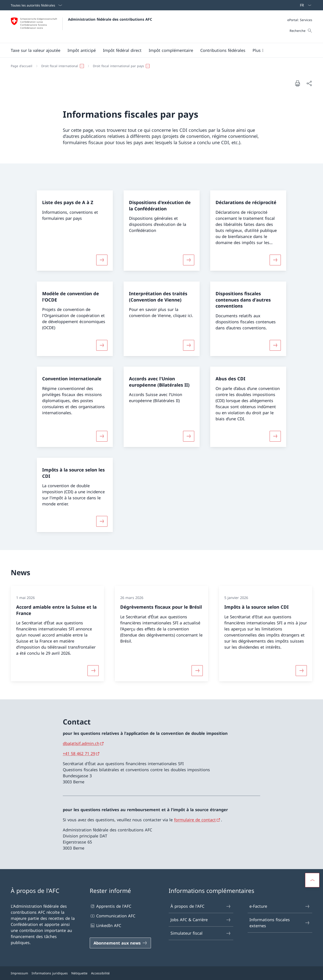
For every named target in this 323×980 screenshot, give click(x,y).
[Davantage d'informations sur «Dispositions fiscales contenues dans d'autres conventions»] (275, 345)
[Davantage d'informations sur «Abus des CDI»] (275, 436)
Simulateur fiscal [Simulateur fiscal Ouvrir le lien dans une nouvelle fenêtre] (201, 933)
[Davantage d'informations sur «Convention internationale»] (102, 436)
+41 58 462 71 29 (79, 753)
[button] (36, 50)
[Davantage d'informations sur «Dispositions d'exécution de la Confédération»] (189, 260)
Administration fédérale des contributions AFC (110, 19)
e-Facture (280, 906)
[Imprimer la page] (297, 83)
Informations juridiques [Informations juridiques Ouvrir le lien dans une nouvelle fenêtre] (50, 973)
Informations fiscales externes (280, 923)
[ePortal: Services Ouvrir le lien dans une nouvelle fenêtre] (300, 20)
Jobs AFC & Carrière (201, 920)
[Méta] (300, 20)
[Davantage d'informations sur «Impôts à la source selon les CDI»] (102, 521)
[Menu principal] (158, 50)
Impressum (19, 973)
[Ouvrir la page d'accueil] (81, 27)
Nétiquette (79, 973)
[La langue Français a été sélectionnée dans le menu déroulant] (304, 5)
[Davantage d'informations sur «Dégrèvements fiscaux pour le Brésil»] (197, 671)
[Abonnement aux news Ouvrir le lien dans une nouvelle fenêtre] (120, 943)
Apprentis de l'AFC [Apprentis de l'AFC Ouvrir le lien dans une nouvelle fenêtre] (110, 906)
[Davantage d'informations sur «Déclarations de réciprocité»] (275, 260)
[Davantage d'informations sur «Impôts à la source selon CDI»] (301, 671)
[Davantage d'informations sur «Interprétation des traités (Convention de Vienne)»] (189, 345)
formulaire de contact (195, 820)
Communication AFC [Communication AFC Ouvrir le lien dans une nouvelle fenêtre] (112, 916)
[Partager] (309, 83)
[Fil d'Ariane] (160, 66)
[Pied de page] (161, 973)
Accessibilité (100, 973)
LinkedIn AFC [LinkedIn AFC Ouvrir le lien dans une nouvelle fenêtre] (105, 926)
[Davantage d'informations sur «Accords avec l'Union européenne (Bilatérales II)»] (189, 436)
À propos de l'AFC (201, 906)
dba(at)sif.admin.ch (81, 743)
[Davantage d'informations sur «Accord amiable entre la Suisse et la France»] (93, 671)
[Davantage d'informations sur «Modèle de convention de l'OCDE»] (102, 345)
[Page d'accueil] (22, 66)
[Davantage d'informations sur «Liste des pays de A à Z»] (102, 260)
